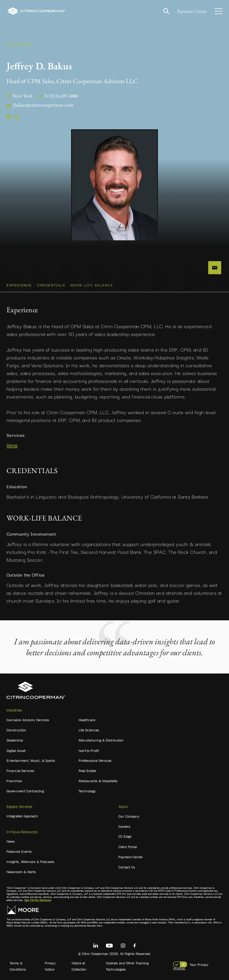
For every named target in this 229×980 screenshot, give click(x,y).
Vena (12, 445)
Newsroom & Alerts (21, 872)
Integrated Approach (22, 816)
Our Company (129, 816)
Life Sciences (89, 730)
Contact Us (127, 867)
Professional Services (95, 761)
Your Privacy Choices (191, 967)
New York (22, 96)
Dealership (15, 740)
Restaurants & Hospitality (98, 781)
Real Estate (87, 771)
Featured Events (19, 852)
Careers (124, 826)
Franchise (14, 781)
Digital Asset (16, 751)
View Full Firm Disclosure (38, 900)
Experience (19, 285)
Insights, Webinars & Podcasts (30, 862)
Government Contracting (25, 791)
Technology (87, 791)
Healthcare (87, 720)
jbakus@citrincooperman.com (43, 105)
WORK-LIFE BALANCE (92, 285)
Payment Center (192, 11)
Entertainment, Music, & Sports (31, 761)
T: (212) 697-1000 (61, 96)
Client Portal (128, 847)
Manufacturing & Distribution (101, 740)
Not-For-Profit (89, 751)
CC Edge (125, 836)
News (11, 841)
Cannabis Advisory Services (28, 720)
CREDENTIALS (51, 285)
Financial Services (20, 771)
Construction (16, 730)
